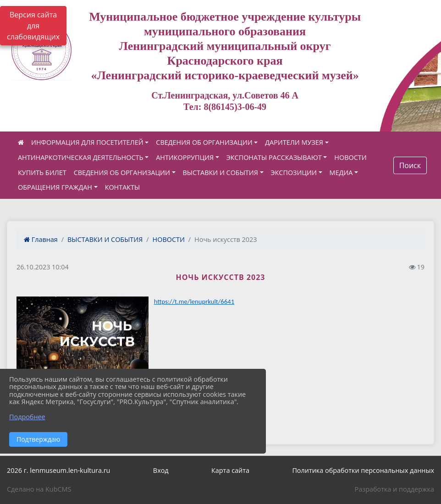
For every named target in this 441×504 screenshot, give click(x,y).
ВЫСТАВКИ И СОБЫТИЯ (220, 173)
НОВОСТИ (350, 157)
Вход (161, 470)
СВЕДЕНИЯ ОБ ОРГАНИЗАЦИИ (204, 142)
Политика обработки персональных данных (363, 470)
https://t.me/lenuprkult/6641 (194, 301)
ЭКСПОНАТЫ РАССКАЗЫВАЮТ (274, 157)
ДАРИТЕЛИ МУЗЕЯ (294, 142)
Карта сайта (230, 470)
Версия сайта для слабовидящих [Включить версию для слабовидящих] (33, 26)
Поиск (410, 165)
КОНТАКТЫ (123, 187)
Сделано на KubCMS (39, 489)
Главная (41, 239)
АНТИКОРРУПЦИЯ (185, 157)
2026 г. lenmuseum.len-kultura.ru (58, 470)
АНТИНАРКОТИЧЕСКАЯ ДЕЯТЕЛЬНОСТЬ (81, 157)
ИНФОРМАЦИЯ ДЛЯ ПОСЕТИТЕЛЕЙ (87, 142)
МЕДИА (341, 173)
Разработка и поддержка (394, 489)
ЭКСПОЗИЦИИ (294, 173)
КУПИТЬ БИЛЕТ (42, 173)
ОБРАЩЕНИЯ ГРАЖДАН (55, 187)
